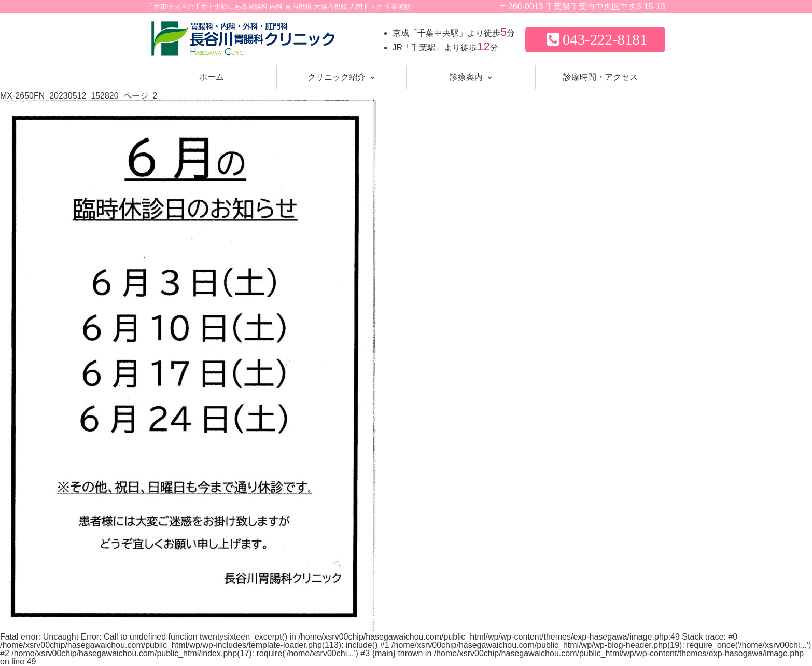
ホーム (212, 77)
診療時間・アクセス (600, 77)
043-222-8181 (595, 39)
